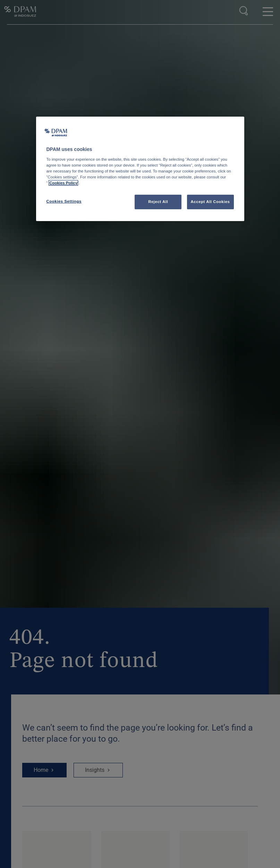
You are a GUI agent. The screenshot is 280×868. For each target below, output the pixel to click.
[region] (140, 169)
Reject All (158, 202)
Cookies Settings (64, 201)
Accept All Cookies (210, 202)
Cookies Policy (63, 183)
